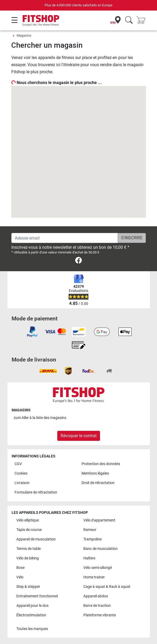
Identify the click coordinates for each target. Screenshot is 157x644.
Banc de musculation (101, 549)
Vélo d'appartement (99, 520)
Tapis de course (29, 530)
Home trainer (94, 577)
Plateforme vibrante (100, 615)
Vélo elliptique (28, 520)
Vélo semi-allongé (98, 568)
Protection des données (101, 464)
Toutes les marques (32, 629)
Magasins (24, 35)
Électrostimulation (31, 615)
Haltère (89, 558)
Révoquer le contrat (79, 436)
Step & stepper (28, 587)
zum (40, 418)
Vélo (20, 577)
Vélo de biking (28, 558)
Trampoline (92, 539)
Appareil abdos (96, 596)
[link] (78, 261)
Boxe (20, 568)
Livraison (22, 483)
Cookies (21, 473)
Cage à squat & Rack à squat (107, 587)
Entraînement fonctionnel (37, 596)
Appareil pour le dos (32, 606)
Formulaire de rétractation (36, 492)
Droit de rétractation (98, 483)
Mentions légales (95, 473)
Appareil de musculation (36, 539)
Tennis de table (28, 549)
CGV (18, 464)
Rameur (90, 530)
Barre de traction (97, 606)
